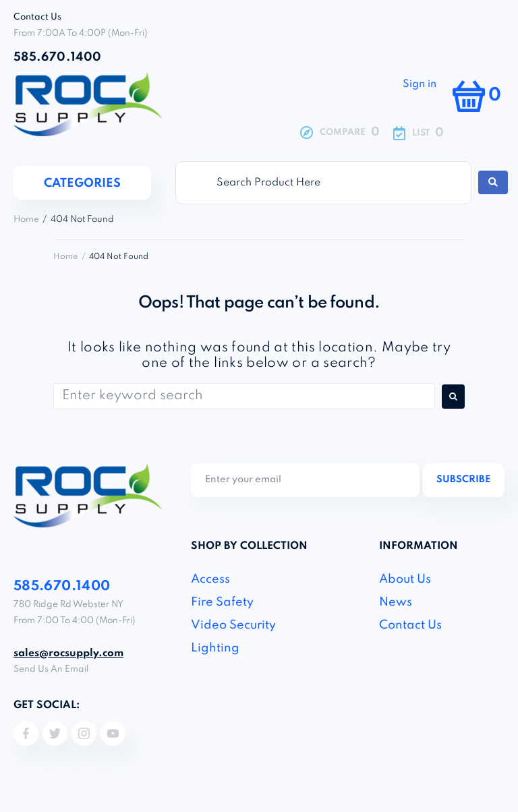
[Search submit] (493, 182)
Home (26, 220)
